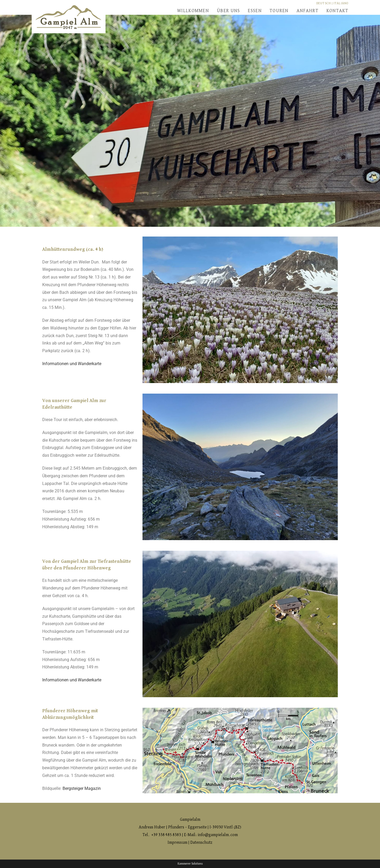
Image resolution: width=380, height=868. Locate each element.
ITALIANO (341, 3)
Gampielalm (190, 820)
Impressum (178, 843)
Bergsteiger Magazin (82, 788)
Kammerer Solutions (190, 864)
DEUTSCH (324, 3)
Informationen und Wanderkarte (72, 364)
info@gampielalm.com (218, 835)
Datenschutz (201, 843)
